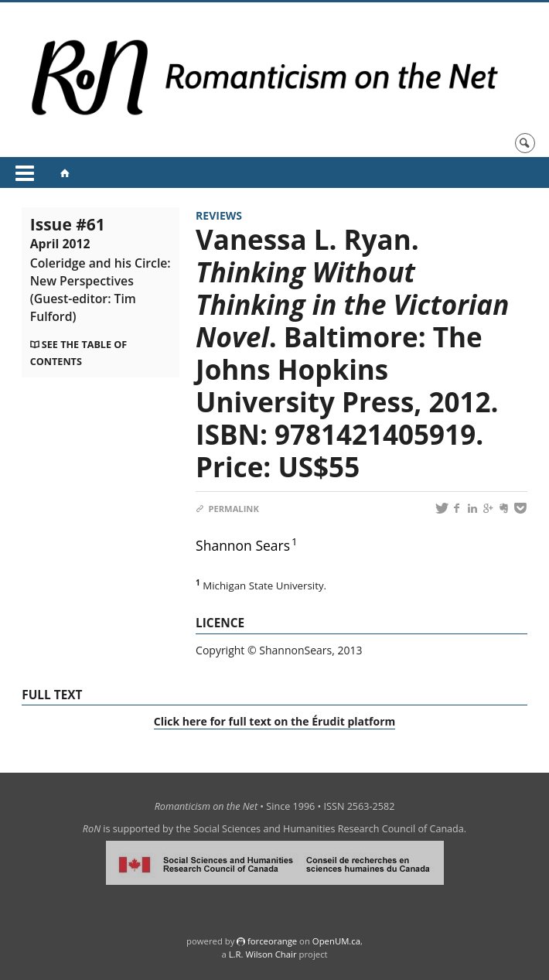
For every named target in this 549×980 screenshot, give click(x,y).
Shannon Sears (243, 545)
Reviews (219, 215)
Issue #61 (101, 269)
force (272, 941)
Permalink (227, 509)
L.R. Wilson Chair (263, 954)
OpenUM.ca (336, 941)
